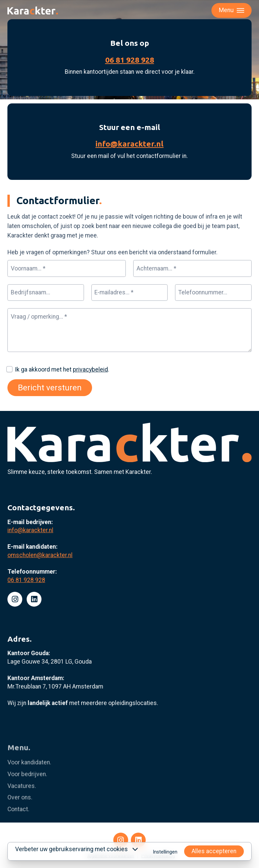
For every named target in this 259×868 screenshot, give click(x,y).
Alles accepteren (214, 851)
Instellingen (165, 852)
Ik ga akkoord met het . (62, 369)
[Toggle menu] (232, 10)
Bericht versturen (50, 388)
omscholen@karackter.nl (40, 584)
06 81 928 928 (130, 60)
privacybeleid (90, 369)
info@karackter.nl (129, 144)
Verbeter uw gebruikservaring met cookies (77, 849)
